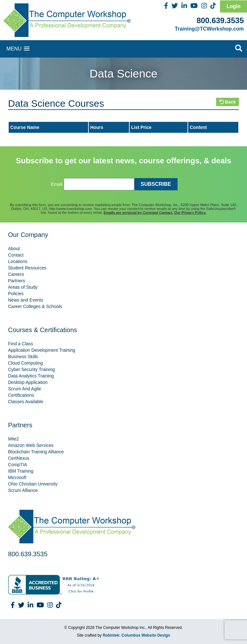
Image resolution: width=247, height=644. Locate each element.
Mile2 (13, 439)
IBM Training (21, 471)
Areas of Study (23, 287)
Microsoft (17, 477)
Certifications (21, 395)
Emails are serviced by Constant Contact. (138, 213)
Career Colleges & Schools (35, 306)
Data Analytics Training (31, 376)
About (14, 249)
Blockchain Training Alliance (36, 452)
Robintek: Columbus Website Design (136, 635)
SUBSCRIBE (156, 184)
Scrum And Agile (25, 389)
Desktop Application (28, 382)
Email (57, 184)
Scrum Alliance (23, 490)
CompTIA (18, 465)
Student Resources (27, 268)
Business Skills (23, 357)
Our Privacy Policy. (190, 213)
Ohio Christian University (33, 484)
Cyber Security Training (32, 369)
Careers (16, 274)
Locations (18, 261)
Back (228, 102)
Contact (16, 255)
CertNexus (19, 458)
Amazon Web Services (31, 445)
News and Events (26, 300)
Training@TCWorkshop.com (209, 29)
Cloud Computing (25, 363)
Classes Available (26, 402)
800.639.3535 (220, 20)
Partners (17, 281)
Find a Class (21, 344)
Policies (16, 294)
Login (233, 6)
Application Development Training (42, 350)
